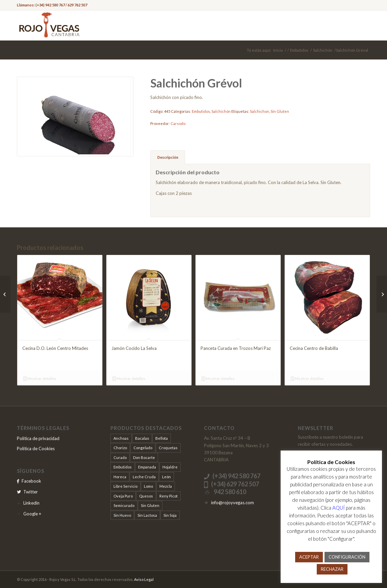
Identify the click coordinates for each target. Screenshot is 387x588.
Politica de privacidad (38, 438)
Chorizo (120, 448)
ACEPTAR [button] (309, 557)
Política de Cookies (36, 449)
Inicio (278, 50)
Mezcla (166, 486)
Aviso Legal (144, 579)
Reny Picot (169, 496)
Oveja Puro (123, 496)
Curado (120, 457)
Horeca (120, 477)
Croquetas (168, 448)
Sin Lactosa (147, 515)
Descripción (168, 157)
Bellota (162, 438)
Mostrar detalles (40, 378)
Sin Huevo (122, 515)
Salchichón (323, 50)
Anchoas (121, 438)
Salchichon (260, 111)
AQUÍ (339, 508)
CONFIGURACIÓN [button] (347, 557)
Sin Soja (170, 515)
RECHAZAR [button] (332, 569)
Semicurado (124, 505)
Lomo (148, 486)
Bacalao (142, 438)
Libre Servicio (125, 486)
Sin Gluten (280, 111)
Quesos (146, 496)
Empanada (147, 467)
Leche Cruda (144, 477)
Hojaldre (170, 467)
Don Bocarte (144, 457)
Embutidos (299, 50)
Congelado (143, 448)
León (166, 477)
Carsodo (178, 123)
